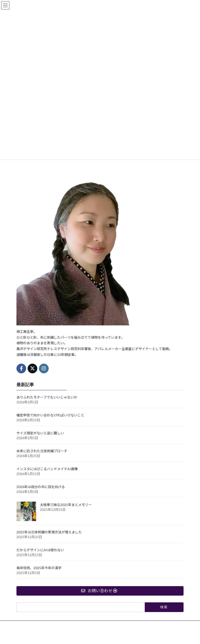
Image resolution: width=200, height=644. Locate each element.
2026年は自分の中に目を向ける (41, 487)
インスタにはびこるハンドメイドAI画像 (47, 469)
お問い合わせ (137, 625)
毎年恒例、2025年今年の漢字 (39, 568)
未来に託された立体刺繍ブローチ (42, 451)
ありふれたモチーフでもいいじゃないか (47, 397)
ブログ (52, 625)
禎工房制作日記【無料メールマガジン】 (92, 625)
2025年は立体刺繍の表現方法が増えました (49, 532)
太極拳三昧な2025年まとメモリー (66, 505)
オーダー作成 (30, 625)
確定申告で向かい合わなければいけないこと (50, 415)
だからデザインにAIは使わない (40, 550)
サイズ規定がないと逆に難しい (40, 433)
